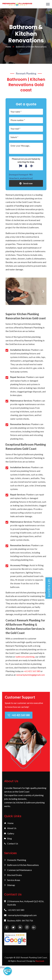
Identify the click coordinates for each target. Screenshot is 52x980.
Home (8, 47)
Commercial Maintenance (18, 870)
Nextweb (40, 961)
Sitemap (10, 885)
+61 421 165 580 (32, 671)
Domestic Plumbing (15, 860)
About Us (10, 828)
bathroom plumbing (25, 657)
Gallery (9, 833)
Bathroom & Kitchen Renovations (21, 865)
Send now (26, 183)
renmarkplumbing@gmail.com (30, 675)
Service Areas (12, 880)
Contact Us (11, 844)
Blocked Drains (13, 875)
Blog (8, 839)
